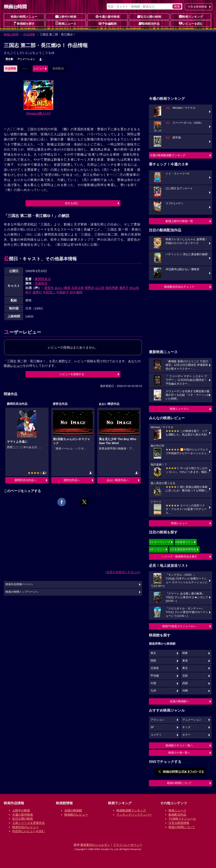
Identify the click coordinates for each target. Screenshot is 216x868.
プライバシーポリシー (128, 845)
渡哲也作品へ (72, 480)
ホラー (186, 735)
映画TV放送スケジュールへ (179, 626)
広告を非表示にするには (123, 572)
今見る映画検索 (197, 7)
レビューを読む (191, 23)
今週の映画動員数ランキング (168, 155)
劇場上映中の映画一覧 (179, 221)
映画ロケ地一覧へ (179, 753)
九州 (153, 691)
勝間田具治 (43, 279)
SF (152, 727)
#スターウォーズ (160, 542)
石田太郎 (78, 288)
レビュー (39, 68)
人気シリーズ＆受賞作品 (28, 823)
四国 (185, 683)
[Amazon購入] (38, 113)
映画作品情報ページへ (19, 584)
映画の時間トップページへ (22, 592)
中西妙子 (63, 292)
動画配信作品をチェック (179, 287)
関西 (153, 661)
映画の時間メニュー (24, 17)
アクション (157, 720)
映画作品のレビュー (26, 827)
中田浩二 (49, 292)
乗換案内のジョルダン (95, 845)
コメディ (156, 735)
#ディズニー (157, 549)
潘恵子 (124, 288)
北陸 (185, 676)
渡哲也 (49, 288)
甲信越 (155, 676)
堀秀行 (37, 292)
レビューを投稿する (72, 374)
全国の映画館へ (179, 701)
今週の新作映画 (108, 16)
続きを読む (72, 203)
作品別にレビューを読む (28, 831)
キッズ (186, 727)
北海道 (155, 668)
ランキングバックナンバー (134, 815)
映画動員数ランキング (131, 810)
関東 (185, 653)
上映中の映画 (66, 16)
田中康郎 (76, 292)
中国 (153, 683)
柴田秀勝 (112, 288)
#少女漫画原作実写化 (183, 549)
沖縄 (185, 691)
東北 (185, 668)
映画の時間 (11, 34)
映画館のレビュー (76, 815)
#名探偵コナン (184, 542)
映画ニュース (66, 23)
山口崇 (100, 288)
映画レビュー (179, 523)
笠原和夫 (41, 283)
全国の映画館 (73, 810)
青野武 (90, 288)
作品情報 (29, 34)
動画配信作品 (149, 23)
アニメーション (26, 59)
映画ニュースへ (179, 409)
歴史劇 (9, 59)
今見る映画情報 (179, 823)
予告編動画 (108, 23)
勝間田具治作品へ (26, 480)
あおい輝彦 (63, 288)
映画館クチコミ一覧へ (179, 745)
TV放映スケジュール (182, 819)
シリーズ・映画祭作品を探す (179, 557)
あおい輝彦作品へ (118, 480)
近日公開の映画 (149, 16)
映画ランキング (191, 16)
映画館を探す (24, 23)
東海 (185, 661)
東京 (153, 653)
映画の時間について (179, 783)
